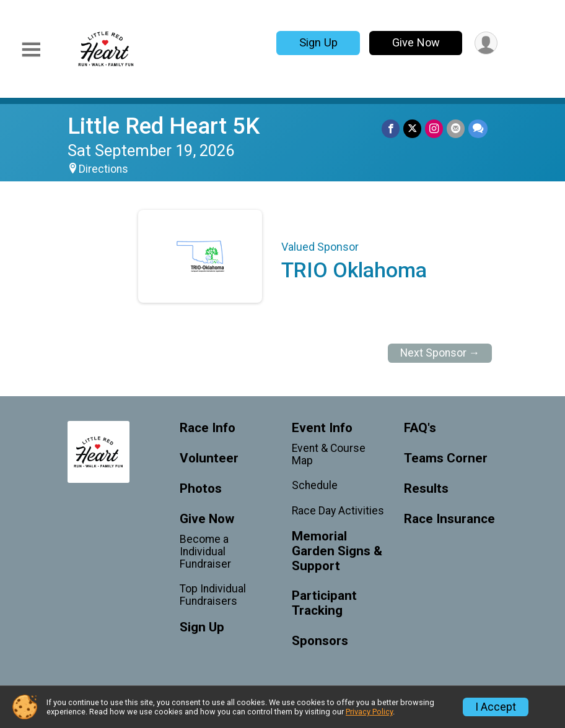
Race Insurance (449, 519)
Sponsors (320, 641)
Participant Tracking (324, 603)
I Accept (496, 707)
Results (426, 489)
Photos (201, 489)
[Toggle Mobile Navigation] (31, 50)
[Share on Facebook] (391, 128)
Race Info (208, 428)
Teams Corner (446, 458)
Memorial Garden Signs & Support (337, 551)
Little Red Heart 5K (164, 126)
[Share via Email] (456, 128)
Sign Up (318, 42)
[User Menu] (486, 43)
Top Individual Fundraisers (213, 595)
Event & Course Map (329, 454)
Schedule (315, 485)
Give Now (416, 42)
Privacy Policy (369, 712)
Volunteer (209, 458)
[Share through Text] (478, 128)
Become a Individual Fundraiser (205, 552)
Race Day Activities (338, 511)
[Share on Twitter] (412, 128)
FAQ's (420, 428)
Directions (103, 169)
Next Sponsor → (440, 353)
